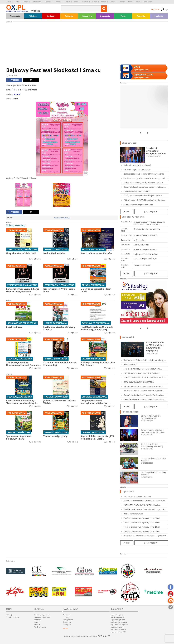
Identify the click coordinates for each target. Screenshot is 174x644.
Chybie (17, 2)
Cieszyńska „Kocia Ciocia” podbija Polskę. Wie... (144, 395)
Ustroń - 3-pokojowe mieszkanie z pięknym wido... (145, 501)
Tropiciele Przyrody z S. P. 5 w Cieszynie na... (143, 369)
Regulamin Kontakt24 (118, 632)
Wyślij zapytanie (40, 627)
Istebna (76, 2)
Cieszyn (25, 2)
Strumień (122, 2)
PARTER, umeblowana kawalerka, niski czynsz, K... (145, 509)
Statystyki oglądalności (42, 617)
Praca (123, 16)
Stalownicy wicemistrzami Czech (137, 165)
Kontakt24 (51, 16)
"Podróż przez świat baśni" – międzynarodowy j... (145, 360)
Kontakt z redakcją (13, 617)
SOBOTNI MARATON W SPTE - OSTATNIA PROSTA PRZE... (145, 378)
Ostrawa (103, 2)
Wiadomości (15, 16)
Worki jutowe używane (133, 514)
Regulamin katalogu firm (119, 625)
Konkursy (159, 16)
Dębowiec (48, 2)
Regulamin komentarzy (119, 622)
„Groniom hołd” (130, 364)
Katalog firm (87, 16)
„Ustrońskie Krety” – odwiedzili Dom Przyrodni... (144, 391)
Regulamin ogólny (117, 615)
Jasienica (85, 2)
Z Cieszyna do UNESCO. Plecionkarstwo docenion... (145, 200)
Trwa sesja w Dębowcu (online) (137, 191)
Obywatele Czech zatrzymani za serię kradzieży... (145, 187)
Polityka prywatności (118, 617)
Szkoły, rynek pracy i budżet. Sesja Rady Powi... (144, 196)
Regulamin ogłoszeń (118, 620)
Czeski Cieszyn (37, 2)
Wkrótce (33, 16)
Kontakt (37, 625)
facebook (13, 80)
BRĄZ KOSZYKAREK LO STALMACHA (139, 382)
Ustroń (130, 2)
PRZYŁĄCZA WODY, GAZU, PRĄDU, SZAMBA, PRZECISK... (142, 505)
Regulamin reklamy (117, 627)
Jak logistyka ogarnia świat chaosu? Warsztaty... (144, 386)
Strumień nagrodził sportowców (137, 169)
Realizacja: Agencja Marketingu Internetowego (87, 636)
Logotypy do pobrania (42, 615)
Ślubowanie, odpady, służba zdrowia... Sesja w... (144, 183)
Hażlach (67, 2)
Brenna (9, 2)
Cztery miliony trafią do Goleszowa (138, 204)
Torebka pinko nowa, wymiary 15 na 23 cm (142, 518)
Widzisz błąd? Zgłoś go (62, 218)
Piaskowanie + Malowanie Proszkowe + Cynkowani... (146, 536)
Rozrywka (141, 16)
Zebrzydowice (148, 2)
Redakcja (9, 615)
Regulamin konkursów (118, 629)
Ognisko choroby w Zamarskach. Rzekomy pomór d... (146, 178)
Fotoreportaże (130, 412)
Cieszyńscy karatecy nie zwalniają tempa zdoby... (145, 399)
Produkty (38, 620)
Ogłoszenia (105, 16)
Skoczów (112, 2)
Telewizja (69, 16)
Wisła (138, 2)
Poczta (65, 628)
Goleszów (58, 2)
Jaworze (94, 2)
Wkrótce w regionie (133, 217)
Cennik (37, 622)
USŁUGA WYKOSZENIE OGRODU (137, 496)
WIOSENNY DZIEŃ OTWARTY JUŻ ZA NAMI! (142, 373)
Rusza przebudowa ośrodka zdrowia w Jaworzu (144, 174)
